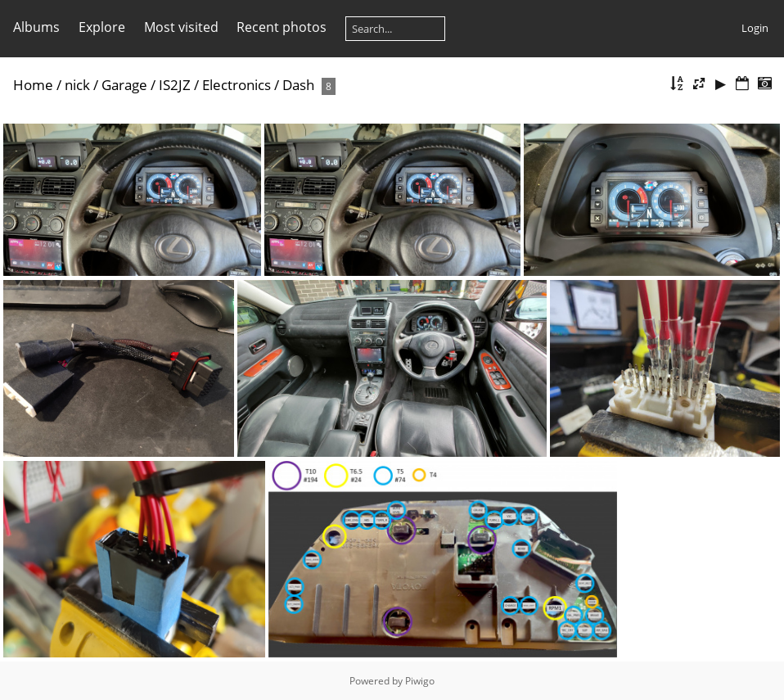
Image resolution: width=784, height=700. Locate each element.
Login (755, 28)
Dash (298, 85)
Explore (102, 27)
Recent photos (282, 27)
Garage (124, 85)
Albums (36, 27)
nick (77, 85)
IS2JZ (175, 85)
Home (33, 85)
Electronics (237, 85)
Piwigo (420, 681)
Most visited (181, 27)
